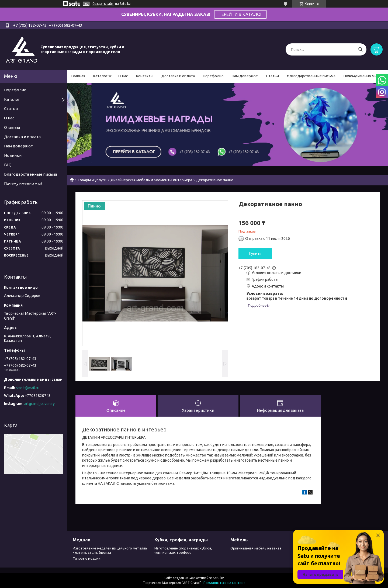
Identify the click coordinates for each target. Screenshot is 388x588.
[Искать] (360, 49)
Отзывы (12, 127)
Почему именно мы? (361, 76)
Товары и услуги (92, 180)
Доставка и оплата (178, 76)
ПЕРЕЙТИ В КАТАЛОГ (240, 14)
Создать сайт (103, 4)
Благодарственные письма (311, 76)
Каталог (100, 76)
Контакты (145, 76)
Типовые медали (87, 558)
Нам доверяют (245, 76)
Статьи (272, 76)
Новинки (13, 155)
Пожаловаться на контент (224, 583)
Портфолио (213, 76)
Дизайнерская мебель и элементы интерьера (151, 180)
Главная (78, 76)
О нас (123, 76)
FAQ (8, 165)
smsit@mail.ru (28, 388)
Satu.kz (218, 578)
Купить (255, 254)
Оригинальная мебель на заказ (256, 548)
